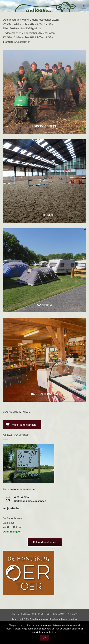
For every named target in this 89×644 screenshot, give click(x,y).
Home (15, 614)
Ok (44, 638)
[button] (5, 6)
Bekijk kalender (11, 508)
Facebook (59, 614)
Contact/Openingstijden (36, 614)
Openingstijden (12, 531)
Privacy (72, 614)
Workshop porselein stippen (30, 501)
